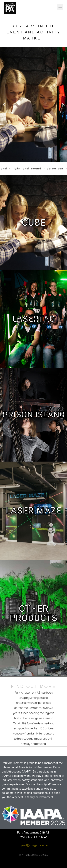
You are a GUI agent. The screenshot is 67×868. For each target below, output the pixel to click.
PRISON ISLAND (34, 415)
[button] (60, 7)
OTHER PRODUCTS (33, 613)
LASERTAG (34, 319)
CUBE (34, 223)
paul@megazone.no (34, 845)
